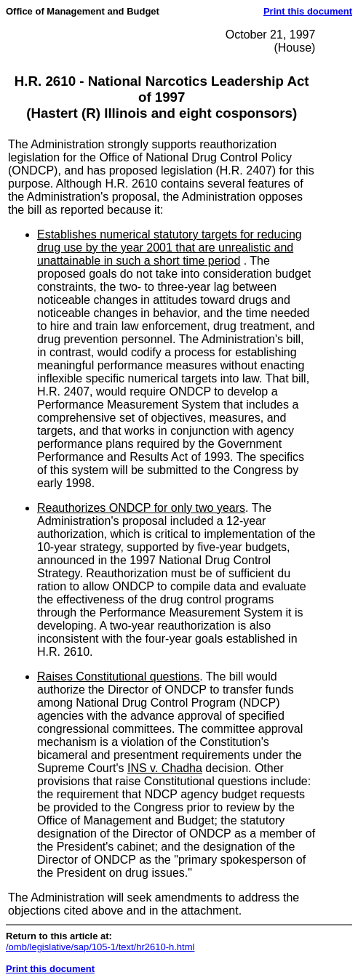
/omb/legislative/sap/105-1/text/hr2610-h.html (100, 947)
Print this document (308, 11)
